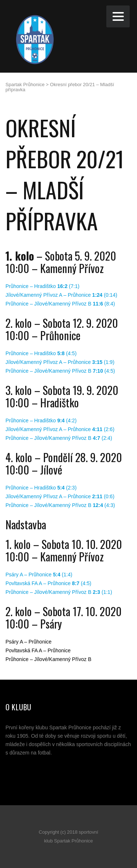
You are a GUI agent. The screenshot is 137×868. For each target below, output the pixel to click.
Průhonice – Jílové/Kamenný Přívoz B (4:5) (60, 371)
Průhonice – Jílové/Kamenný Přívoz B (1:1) (59, 592)
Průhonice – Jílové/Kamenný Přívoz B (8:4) (60, 304)
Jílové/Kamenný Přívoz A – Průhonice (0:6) (60, 496)
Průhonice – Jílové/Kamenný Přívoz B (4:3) (60, 505)
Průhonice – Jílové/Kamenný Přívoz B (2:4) (59, 438)
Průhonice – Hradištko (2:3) (41, 488)
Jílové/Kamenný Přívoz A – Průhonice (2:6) (60, 429)
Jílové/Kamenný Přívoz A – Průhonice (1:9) (60, 362)
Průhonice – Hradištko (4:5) (41, 353)
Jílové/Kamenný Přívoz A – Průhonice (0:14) (61, 295)
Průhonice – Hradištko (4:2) (41, 420)
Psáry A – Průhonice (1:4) (39, 575)
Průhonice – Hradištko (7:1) (42, 286)
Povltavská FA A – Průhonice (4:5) (48, 583)
